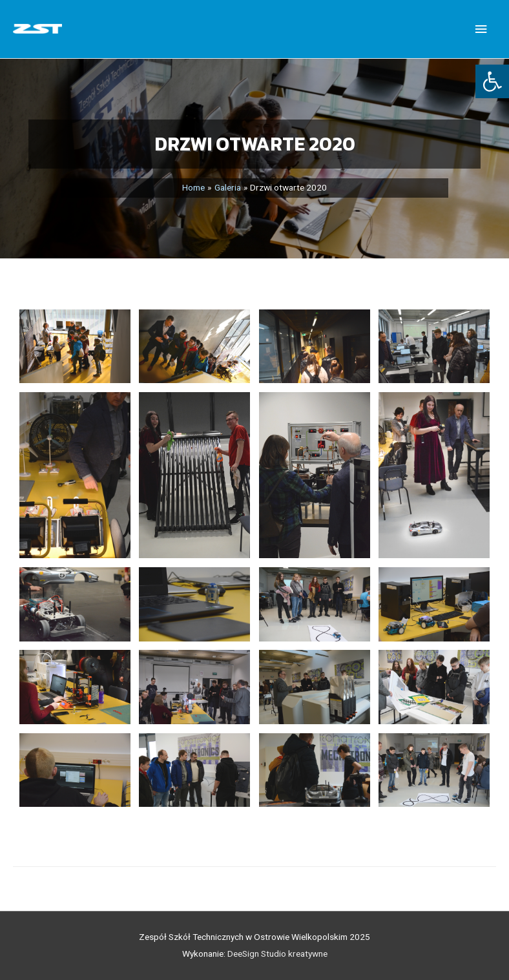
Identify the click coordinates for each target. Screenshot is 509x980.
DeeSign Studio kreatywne (277, 954)
